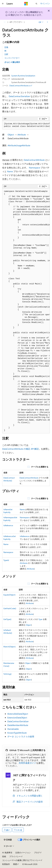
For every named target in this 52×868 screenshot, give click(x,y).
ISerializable (13, 729)
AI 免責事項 (7, 852)
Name (10, 171)
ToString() (7, 674)
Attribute (22, 135)
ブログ (37, 852)
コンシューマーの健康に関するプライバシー (21, 860)
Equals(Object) (9, 595)
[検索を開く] (36, 4)
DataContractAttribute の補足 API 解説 (20, 449)
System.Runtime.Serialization (23, 76)
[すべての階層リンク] (5, 22)
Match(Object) (9, 647)
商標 (15, 864)
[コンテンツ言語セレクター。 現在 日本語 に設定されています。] (8, 840)
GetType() (7, 619)
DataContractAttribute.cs (20, 86)
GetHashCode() (10, 608)
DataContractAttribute (34, 160)
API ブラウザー (16, 22)
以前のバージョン (23, 852)
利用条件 (6, 864)
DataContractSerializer (19, 96)
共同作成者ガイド (27, 763)
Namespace (35, 168)
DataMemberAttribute (18, 725)
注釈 (6, 54)
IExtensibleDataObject (18, 714)
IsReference (8, 525)
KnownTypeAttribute (17, 733)
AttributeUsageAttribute (19, 145)
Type (40, 619)
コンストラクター (12, 58)
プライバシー (15, 856)
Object (11, 135)
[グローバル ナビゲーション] (3, 4)
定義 (6, 47)
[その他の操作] (47, 22)
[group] (26, 125)
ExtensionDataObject (17, 718)
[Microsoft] (26, 4)
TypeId (6, 560)
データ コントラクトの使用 (21, 736)
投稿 (4, 856)
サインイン (45, 3)
